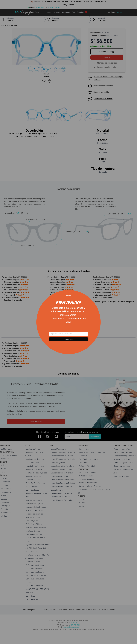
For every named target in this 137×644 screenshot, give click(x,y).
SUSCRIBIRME (68, 339)
